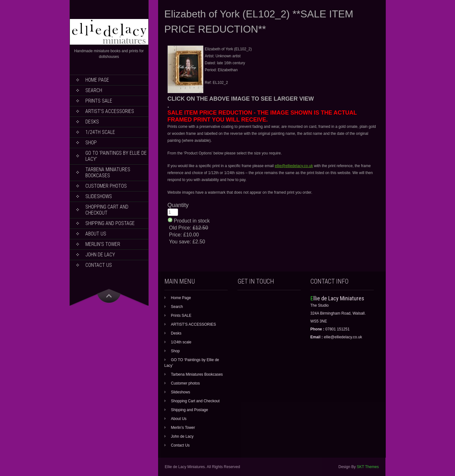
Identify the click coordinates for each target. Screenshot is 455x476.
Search (94, 90)
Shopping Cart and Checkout (107, 210)
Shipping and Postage (110, 223)
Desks (92, 122)
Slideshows (99, 196)
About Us (96, 234)
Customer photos (106, 186)
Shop (91, 143)
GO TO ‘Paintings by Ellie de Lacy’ (116, 156)
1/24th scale (100, 132)
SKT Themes (368, 467)
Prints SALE (99, 101)
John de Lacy (100, 255)
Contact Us (99, 265)
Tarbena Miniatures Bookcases (108, 172)
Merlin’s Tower (103, 244)
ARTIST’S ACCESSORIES (110, 111)
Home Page (97, 80)
